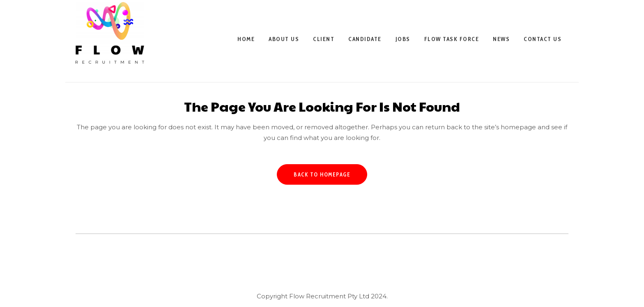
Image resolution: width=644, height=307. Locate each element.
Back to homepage (322, 174)
